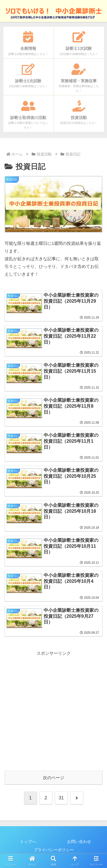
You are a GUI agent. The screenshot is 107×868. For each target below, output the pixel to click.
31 (61, 798)
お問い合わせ (79, 842)
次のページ (53, 778)
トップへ (28, 842)
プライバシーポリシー (54, 850)
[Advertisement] (53, 710)
